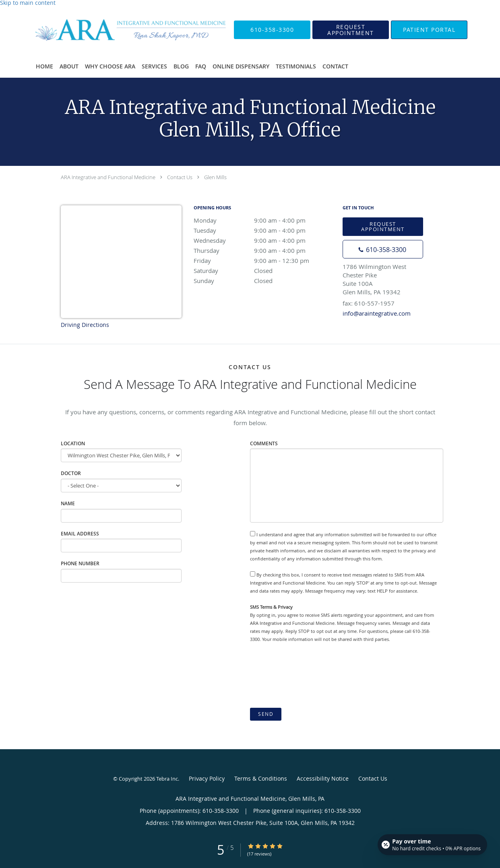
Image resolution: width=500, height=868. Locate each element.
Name (68, 503)
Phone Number (80, 563)
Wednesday (264, 240)
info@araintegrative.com (377, 313)
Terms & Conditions (261, 778)
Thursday (264, 250)
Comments (264, 443)
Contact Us (180, 177)
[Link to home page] (117, 30)
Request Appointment (383, 226)
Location (73, 443)
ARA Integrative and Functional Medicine (108, 177)
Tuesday (264, 230)
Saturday (264, 271)
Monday (264, 220)
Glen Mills (215, 177)
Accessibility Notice (323, 778)
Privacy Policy (207, 778)
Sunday (264, 281)
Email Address (80, 534)
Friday (264, 260)
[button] (351, 30)
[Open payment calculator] (432, 845)
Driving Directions (85, 325)
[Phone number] (383, 249)
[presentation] (311, 676)
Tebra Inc (167, 779)
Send (266, 714)
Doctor (71, 473)
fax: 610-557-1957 (369, 303)
